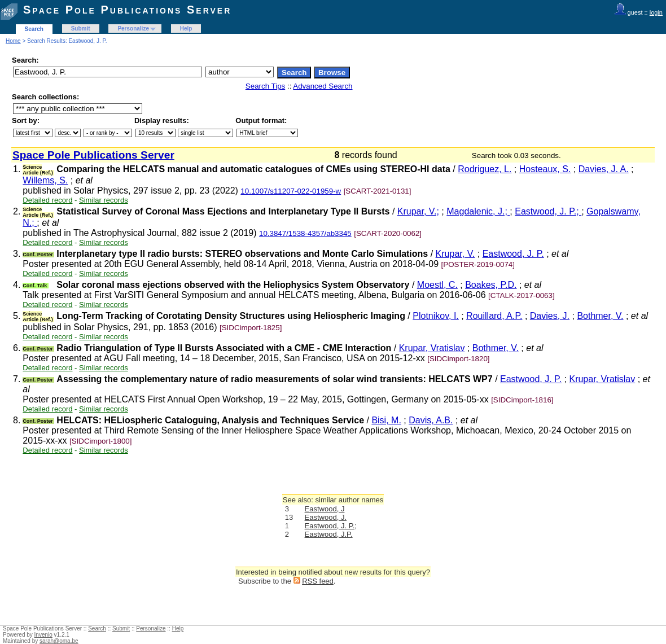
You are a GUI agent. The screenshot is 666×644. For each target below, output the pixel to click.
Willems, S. (45, 180)
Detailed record (47, 200)
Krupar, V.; (418, 211)
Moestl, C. (437, 285)
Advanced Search (323, 86)
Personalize (133, 29)
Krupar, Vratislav (432, 348)
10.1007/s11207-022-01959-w (291, 191)
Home (13, 41)
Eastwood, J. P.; (548, 211)
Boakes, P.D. (491, 285)
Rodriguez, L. (485, 169)
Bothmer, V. (600, 316)
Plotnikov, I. (436, 316)
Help (186, 29)
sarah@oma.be (59, 641)
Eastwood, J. (326, 517)
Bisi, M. (386, 420)
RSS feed (318, 581)
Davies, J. (550, 316)
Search (34, 29)
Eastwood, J (325, 509)
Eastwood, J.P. (329, 534)
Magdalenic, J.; (478, 211)
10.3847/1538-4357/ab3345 (305, 233)
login (656, 12)
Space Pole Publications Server (127, 10)
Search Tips (265, 86)
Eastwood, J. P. (513, 254)
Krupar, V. (455, 254)
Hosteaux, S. (545, 169)
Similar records (104, 200)
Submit (81, 29)
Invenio (43, 635)
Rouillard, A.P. (494, 316)
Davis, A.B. (431, 420)
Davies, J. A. (604, 169)
